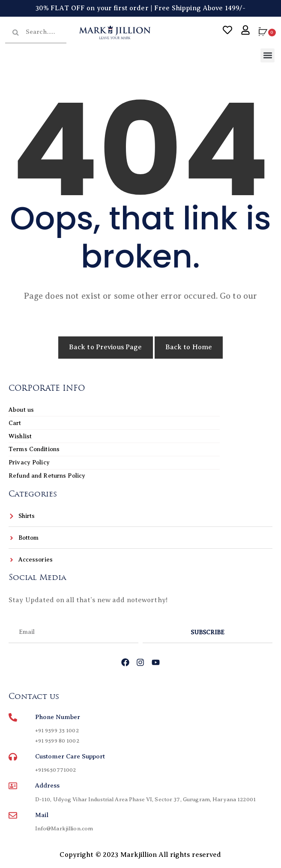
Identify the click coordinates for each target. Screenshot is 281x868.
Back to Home (189, 347)
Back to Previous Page (106, 347)
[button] (268, 55)
